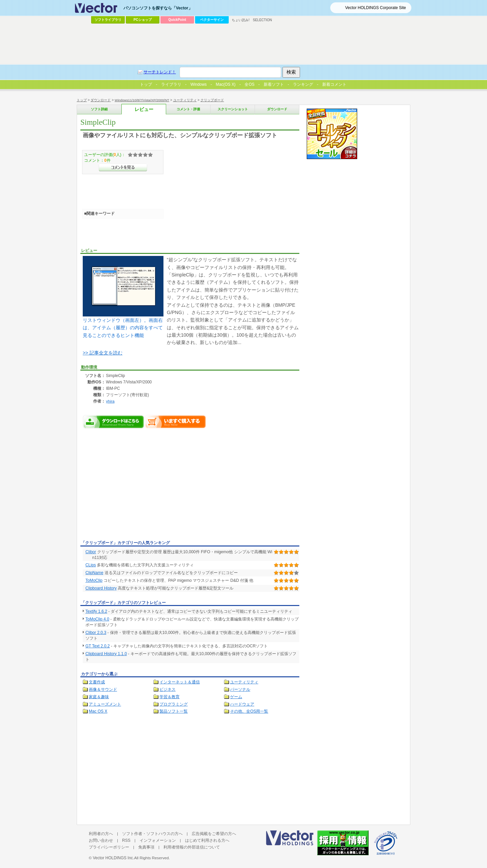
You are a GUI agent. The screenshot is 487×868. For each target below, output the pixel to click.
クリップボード (212, 100)
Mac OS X (98, 711)
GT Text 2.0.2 (98, 646)
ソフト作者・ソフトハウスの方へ (152, 834)
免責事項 (146, 847)
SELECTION (263, 20)
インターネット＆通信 (180, 682)
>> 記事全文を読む (103, 353)
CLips (91, 565)
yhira (110, 401)
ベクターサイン (212, 20)
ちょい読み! (241, 20)
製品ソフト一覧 (174, 711)
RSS (126, 840)
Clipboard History (101, 588)
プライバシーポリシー (109, 847)
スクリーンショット (233, 109)
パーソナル (240, 689)
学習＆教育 (170, 697)
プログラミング (174, 704)
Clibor (91, 552)
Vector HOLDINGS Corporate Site (376, 8)
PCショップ (143, 20)
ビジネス (167, 689)
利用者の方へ (101, 834)
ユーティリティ (185, 100)
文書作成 (97, 682)
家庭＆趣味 (99, 697)
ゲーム (236, 697)
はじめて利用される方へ (207, 840)
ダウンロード (101, 100)
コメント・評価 (188, 109)
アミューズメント (105, 704)
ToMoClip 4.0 (97, 619)
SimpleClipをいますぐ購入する (176, 422)
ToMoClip (94, 580)
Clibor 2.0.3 (96, 633)
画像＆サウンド (103, 689)
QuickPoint (177, 20)
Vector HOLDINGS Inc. (114, 858)
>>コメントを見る (123, 167)
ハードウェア (242, 704)
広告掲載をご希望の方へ (214, 834)
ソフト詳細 (99, 109)
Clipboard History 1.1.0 (106, 654)
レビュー (144, 109)
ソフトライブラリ (108, 20)
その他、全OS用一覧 (249, 711)
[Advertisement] (137, 488)
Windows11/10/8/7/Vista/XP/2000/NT (142, 100)
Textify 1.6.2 (96, 611)
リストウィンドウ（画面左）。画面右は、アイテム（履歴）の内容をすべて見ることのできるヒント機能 (123, 297)
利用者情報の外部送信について (192, 847)
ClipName (94, 573)
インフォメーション (158, 840)
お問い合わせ (101, 840)
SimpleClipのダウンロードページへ (114, 422)
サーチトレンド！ (160, 72)
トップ (82, 100)
